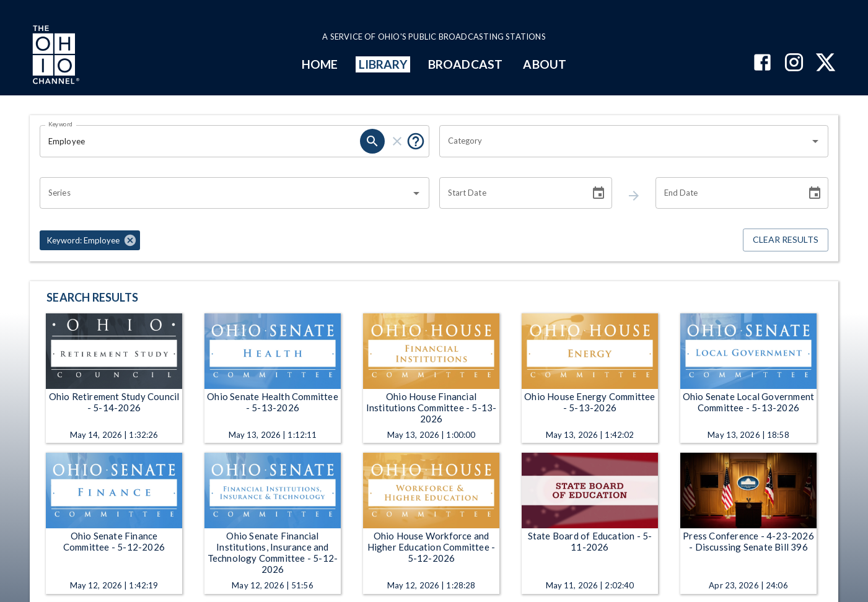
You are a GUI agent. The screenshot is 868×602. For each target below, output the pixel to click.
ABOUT (544, 64)
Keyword (61, 124)
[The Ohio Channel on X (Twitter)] (826, 63)
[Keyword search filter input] (200, 141)
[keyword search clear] (397, 141)
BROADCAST (465, 64)
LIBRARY (383, 64)
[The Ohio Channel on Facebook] (762, 63)
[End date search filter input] (726, 193)
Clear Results (786, 240)
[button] (90, 240)
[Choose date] (598, 193)
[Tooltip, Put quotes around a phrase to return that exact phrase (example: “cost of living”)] (416, 141)
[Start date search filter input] (510, 193)
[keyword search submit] (372, 141)
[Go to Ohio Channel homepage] (55, 56)
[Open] (815, 141)
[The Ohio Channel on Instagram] (794, 63)
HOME (320, 64)
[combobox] (625, 141)
